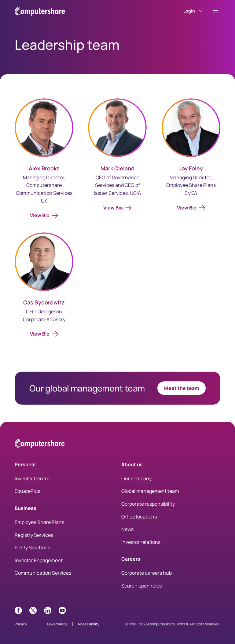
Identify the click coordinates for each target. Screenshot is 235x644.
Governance (57, 624)
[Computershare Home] (40, 444)
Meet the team (182, 388)
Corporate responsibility (148, 504)
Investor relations (141, 542)
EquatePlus (28, 491)
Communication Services (43, 573)
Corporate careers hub (147, 573)
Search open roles (141, 586)
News (127, 529)
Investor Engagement (39, 560)
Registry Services (34, 535)
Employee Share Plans (39, 522)
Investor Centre (32, 478)
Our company (136, 478)
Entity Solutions (32, 548)
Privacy (21, 624)
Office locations (139, 517)
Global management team (150, 491)
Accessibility (88, 624)
